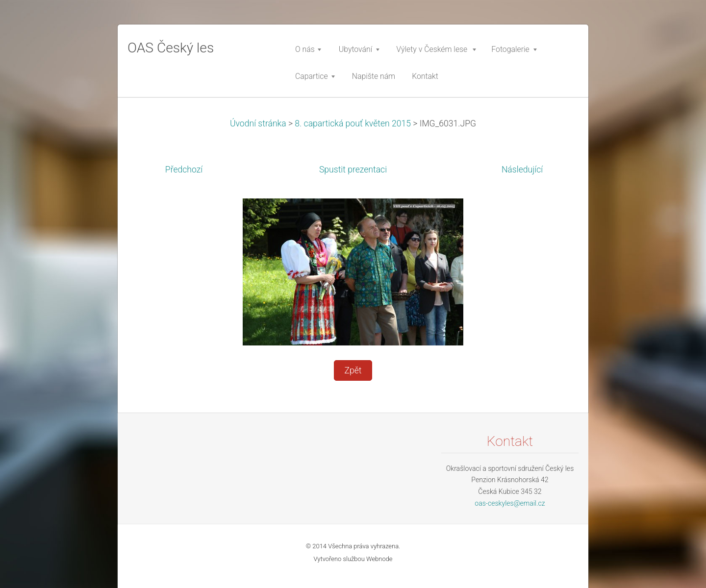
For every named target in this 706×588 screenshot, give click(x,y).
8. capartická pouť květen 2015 (353, 123)
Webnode (379, 559)
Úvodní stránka (258, 123)
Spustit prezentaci (353, 170)
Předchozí (184, 170)
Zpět (353, 370)
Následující (522, 170)
